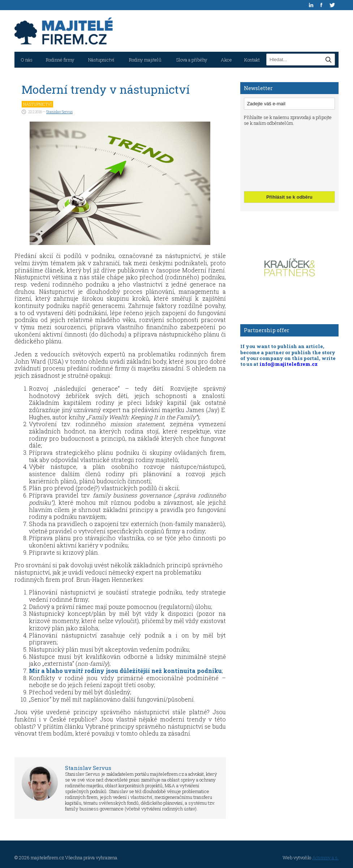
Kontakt (252, 60)
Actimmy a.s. (325, 858)
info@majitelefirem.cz (289, 364)
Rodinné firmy (60, 60)
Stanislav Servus (59, 112)
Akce (226, 60)
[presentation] (274, 158)
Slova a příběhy (192, 60)
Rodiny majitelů (145, 60)
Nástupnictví (101, 60)
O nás (27, 60)
